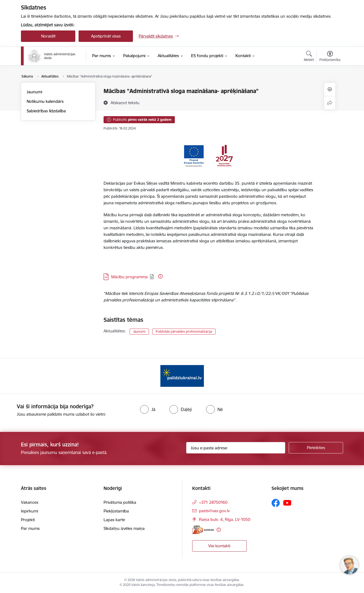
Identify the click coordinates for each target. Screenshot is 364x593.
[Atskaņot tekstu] (125, 103)
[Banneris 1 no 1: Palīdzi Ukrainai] (182, 376)
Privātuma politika (120, 502)
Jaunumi (34, 92)
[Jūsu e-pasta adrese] (236, 448)
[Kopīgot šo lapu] (330, 103)
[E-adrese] (203, 530)
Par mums (30, 528)
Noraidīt (48, 36)
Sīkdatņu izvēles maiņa (124, 528)
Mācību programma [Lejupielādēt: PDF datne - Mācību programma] (129, 277)
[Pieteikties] (316, 448)
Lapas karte (114, 520)
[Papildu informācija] (160, 276)
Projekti (28, 520)
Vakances (30, 502)
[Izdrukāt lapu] (330, 89)
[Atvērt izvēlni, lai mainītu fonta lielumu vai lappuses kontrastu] (330, 57)
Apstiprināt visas (106, 36)
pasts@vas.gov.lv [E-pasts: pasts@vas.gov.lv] (214, 511)
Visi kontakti (219, 546)
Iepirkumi (29, 511)
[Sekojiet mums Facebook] (276, 503)
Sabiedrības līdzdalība (46, 111)
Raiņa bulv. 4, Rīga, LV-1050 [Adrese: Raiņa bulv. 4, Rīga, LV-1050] (225, 519)
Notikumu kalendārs (45, 101)
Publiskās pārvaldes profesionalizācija (184, 331)
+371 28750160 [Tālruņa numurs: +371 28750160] (213, 502)
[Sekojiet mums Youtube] (287, 503)
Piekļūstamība (116, 511)
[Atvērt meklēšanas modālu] (309, 57)
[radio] (148, 409)
